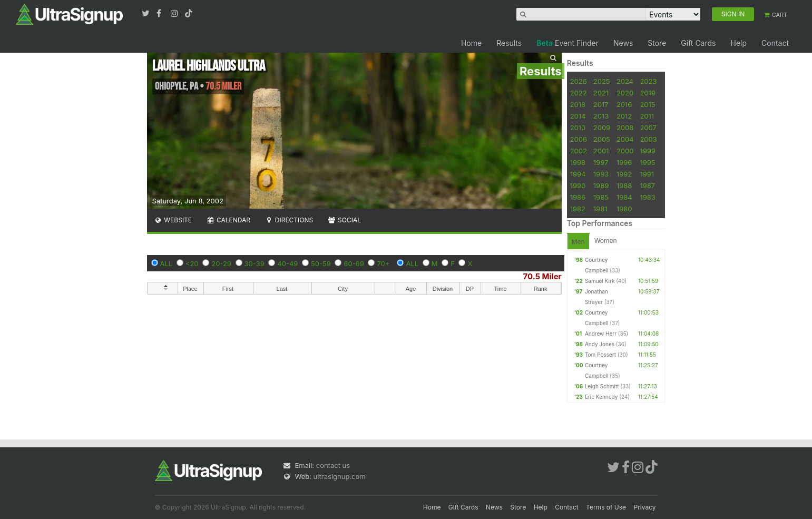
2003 (648, 139)
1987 (647, 185)
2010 (578, 128)
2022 (579, 93)
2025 (602, 81)
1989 (601, 185)
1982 (578, 209)
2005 (602, 139)
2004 (625, 139)
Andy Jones (600, 344)
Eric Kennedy (601, 397)
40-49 (287, 263)
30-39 (255, 263)
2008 (625, 128)
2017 (601, 104)
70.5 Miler (542, 276)
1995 (647, 162)
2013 (601, 116)
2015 (647, 104)
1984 (624, 197)
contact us (333, 465)
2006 (579, 139)
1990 (578, 185)
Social (344, 220)
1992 (624, 174)
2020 (625, 93)
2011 (647, 116)
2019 (647, 93)
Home (471, 43)
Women (606, 241)
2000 (625, 151)
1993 (601, 174)
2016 (624, 104)
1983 (647, 197)
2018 (578, 104)
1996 (624, 162)
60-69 (354, 263)
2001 (601, 151)
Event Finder (568, 43)
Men (578, 242)
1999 (647, 151)
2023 (648, 81)
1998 (578, 162)
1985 (601, 197)
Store (657, 43)
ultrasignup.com (340, 476)
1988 (624, 185)
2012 (624, 116)
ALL (167, 263)
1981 (600, 209)
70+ (383, 263)
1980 (624, 209)
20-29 (221, 263)
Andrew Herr (601, 334)
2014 (578, 116)
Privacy (645, 507)
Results (509, 43)
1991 (647, 174)
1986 (578, 197)
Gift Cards (698, 43)
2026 (579, 81)
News (623, 43)
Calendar (228, 220)
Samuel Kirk (600, 281)
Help (738, 43)
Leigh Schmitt (602, 386)
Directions (289, 220)
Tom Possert (600, 355)
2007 (648, 128)
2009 (602, 128)
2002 (579, 151)
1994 (578, 174)
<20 (192, 263)
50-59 (321, 263)
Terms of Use (606, 507)
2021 (601, 93)
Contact (775, 43)
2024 (625, 81)
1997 (601, 162)
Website (173, 220)
